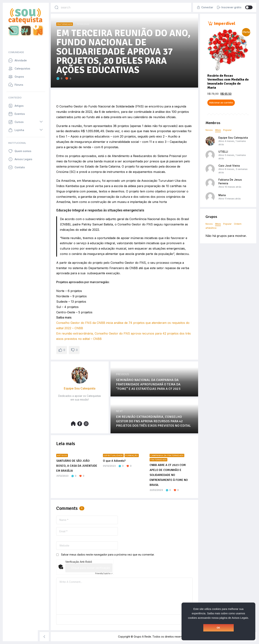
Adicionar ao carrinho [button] (221, 103)
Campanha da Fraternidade (167, 456)
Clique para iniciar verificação (90, 568)
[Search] (56, 7)
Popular (227, 130)
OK (218, 628)
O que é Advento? (114, 461)
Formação (132, 456)
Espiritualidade (113, 456)
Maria (222, 195)
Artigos (62, 456)
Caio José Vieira (229, 166)
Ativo (218, 130)
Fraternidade (65, 24)
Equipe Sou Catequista (233, 138)
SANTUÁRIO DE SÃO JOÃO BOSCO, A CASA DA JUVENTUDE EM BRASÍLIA (77, 466)
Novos (209, 130)
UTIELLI (223, 152)
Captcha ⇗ (104, 573)
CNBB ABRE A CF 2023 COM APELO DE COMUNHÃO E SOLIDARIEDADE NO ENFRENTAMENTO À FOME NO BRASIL (169, 475)
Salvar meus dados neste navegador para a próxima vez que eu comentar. (108, 555)
